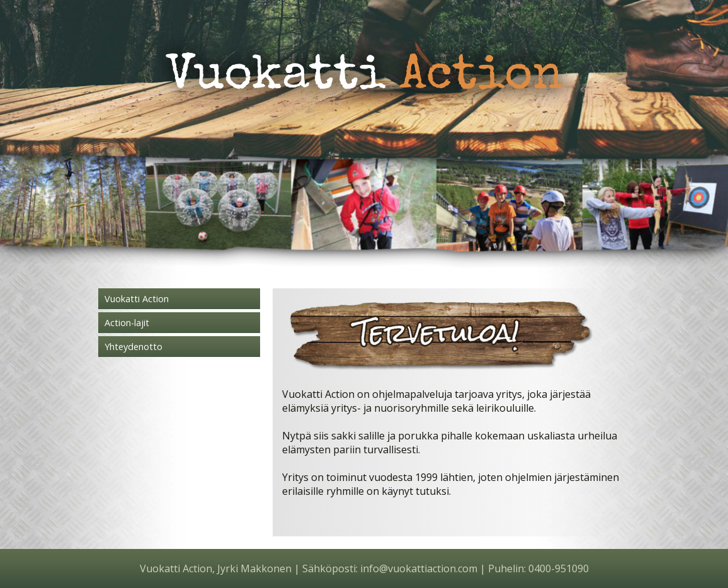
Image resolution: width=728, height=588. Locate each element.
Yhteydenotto (134, 347)
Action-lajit (127, 323)
